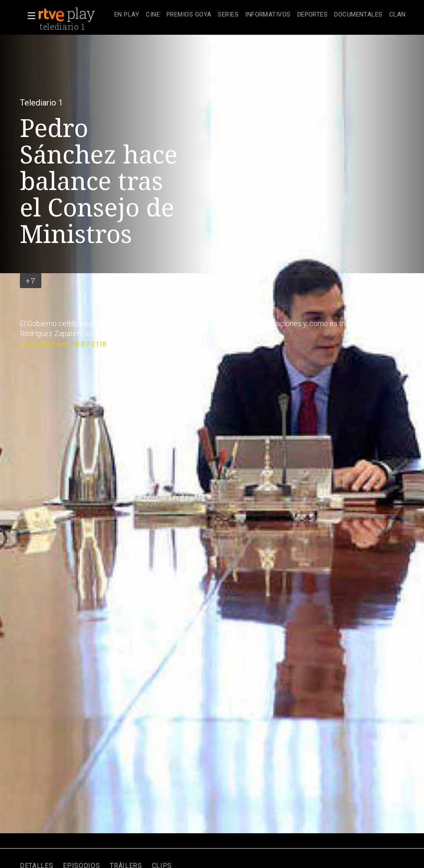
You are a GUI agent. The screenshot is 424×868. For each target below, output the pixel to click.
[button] (29, 16)
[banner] (75, 15)
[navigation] (260, 15)
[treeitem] (127, 15)
